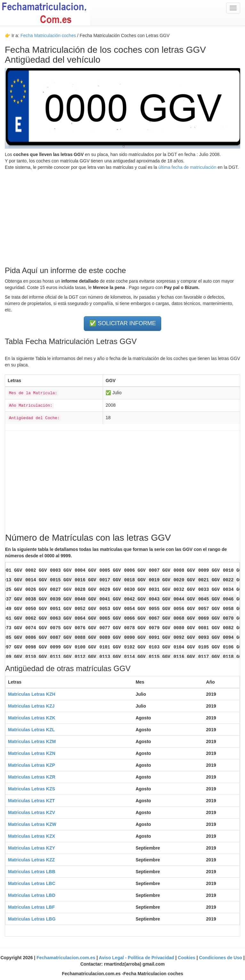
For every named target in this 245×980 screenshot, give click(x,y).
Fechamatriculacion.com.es (67, 958)
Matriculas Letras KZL (31, 730)
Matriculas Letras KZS (32, 789)
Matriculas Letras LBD (32, 895)
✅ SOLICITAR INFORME (123, 323)
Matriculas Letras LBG (32, 919)
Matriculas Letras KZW (32, 824)
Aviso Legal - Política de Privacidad (137, 958)
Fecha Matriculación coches (48, 35)
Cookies (187, 958)
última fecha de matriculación (187, 167)
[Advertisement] (122, 215)
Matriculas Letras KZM (32, 741)
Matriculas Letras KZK (32, 718)
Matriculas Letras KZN (32, 753)
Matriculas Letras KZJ (31, 706)
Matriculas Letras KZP (32, 765)
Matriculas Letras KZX (32, 836)
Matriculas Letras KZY (32, 848)
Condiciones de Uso (221, 958)
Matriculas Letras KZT (31, 801)
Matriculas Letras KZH (32, 694)
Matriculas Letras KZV (32, 812)
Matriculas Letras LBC (32, 883)
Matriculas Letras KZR (32, 777)
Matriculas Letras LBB (32, 872)
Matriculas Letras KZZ (31, 860)
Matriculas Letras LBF (31, 907)
